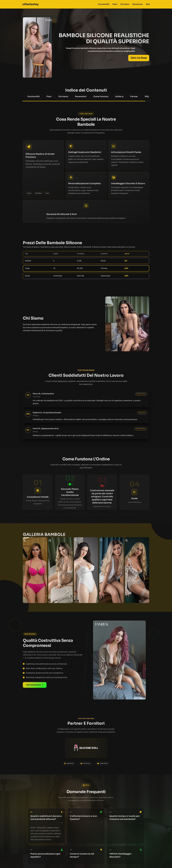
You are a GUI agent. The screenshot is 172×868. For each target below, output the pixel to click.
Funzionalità (104, 4)
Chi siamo (125, 4)
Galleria (119, 96)
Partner (134, 96)
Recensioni (138, 4)
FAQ (148, 4)
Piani (115, 4)
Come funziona (101, 96)
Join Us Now (139, 58)
